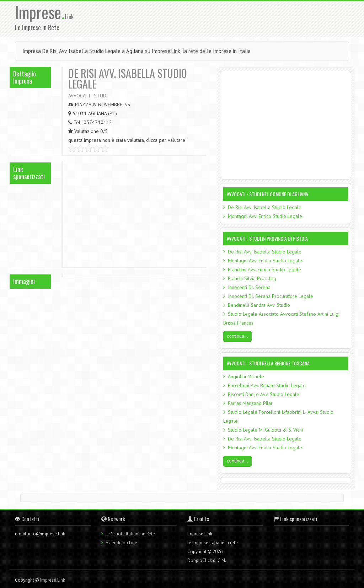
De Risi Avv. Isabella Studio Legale (265, 207)
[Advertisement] (231, 19)
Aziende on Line (121, 543)
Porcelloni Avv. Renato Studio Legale (267, 385)
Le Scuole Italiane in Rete (130, 534)
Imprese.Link (53, 580)
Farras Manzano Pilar (250, 403)
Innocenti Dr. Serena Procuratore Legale (271, 296)
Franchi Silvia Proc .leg (252, 278)
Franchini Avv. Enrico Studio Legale (264, 269)
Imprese (40, 12)
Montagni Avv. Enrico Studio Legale (265, 216)
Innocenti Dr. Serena (249, 287)
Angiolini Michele (246, 376)
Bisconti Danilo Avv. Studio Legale (264, 394)
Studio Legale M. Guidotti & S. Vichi (265, 430)
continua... (237, 336)
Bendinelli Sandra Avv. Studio (259, 305)
